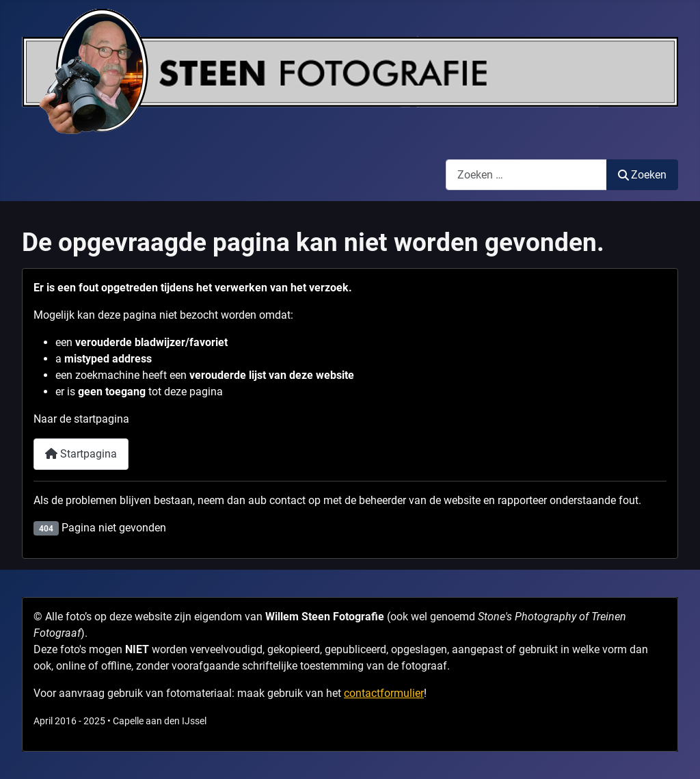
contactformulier (384, 693)
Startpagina (81, 454)
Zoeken (642, 175)
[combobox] (526, 175)
